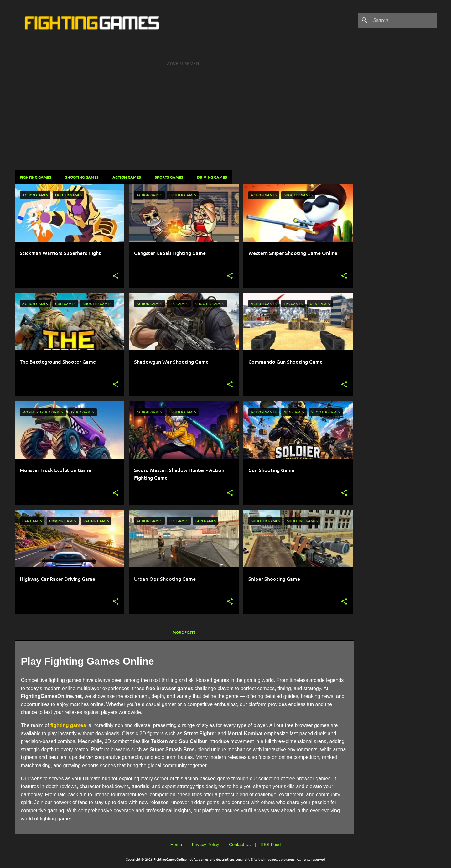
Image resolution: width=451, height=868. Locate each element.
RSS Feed (271, 845)
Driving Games (212, 177)
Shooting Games (82, 177)
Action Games (127, 177)
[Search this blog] (404, 20)
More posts (184, 632)
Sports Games (169, 177)
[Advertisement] (184, 114)
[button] (116, 276)
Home (176, 845)
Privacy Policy (205, 845)
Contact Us (240, 845)
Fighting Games (36, 177)
